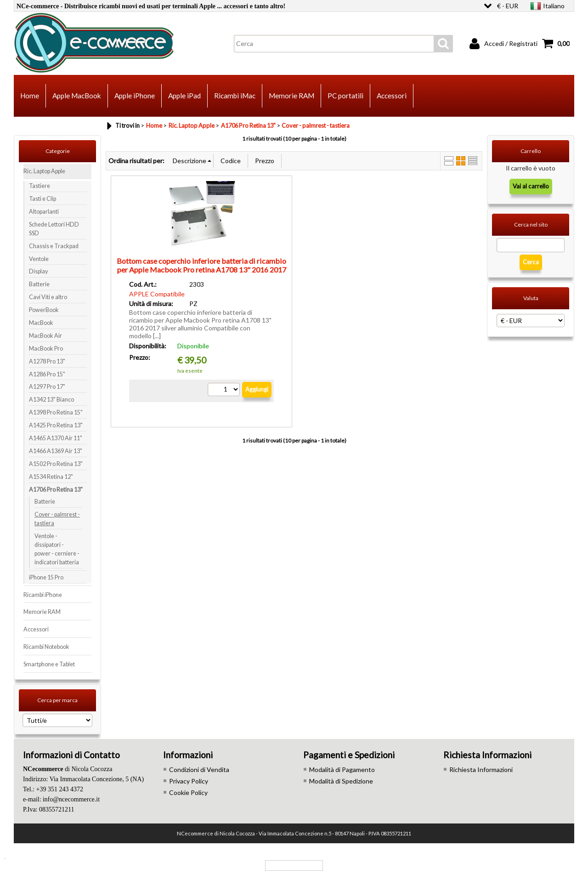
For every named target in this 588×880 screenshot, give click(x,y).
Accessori (392, 96)
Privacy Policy (189, 781)
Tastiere (40, 186)
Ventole (39, 259)
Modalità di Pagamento (342, 769)
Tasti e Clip (42, 199)
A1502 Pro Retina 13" (56, 464)
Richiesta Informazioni (481, 769)
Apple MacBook (77, 96)
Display (38, 271)
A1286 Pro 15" (47, 374)
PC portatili (345, 96)
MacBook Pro (46, 349)
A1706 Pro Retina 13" (56, 490)
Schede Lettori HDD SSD (54, 229)
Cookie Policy (188, 792)
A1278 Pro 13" (47, 361)
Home (30, 96)
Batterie (39, 284)
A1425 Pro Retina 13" (56, 425)
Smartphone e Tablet (49, 664)
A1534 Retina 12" (51, 477)
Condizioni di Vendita (199, 769)
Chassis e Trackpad (54, 246)
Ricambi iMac (235, 96)
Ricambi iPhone (43, 595)
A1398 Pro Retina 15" (56, 412)
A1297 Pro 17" (47, 387)
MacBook (41, 323)
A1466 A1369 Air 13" (56, 451)
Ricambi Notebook (46, 647)
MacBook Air (45, 336)
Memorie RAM (291, 96)
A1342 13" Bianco (51, 400)
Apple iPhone (135, 96)
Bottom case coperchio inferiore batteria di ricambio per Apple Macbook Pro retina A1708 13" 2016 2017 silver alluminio (201, 270)
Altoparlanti (44, 212)
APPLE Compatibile (157, 294)
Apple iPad (184, 96)
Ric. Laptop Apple (44, 171)
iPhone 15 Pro (46, 577)
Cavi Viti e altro (48, 297)
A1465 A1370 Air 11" (56, 438)
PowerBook (44, 310)
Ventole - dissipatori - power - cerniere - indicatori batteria (57, 549)
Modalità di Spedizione (341, 781)
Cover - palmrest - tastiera (57, 519)
